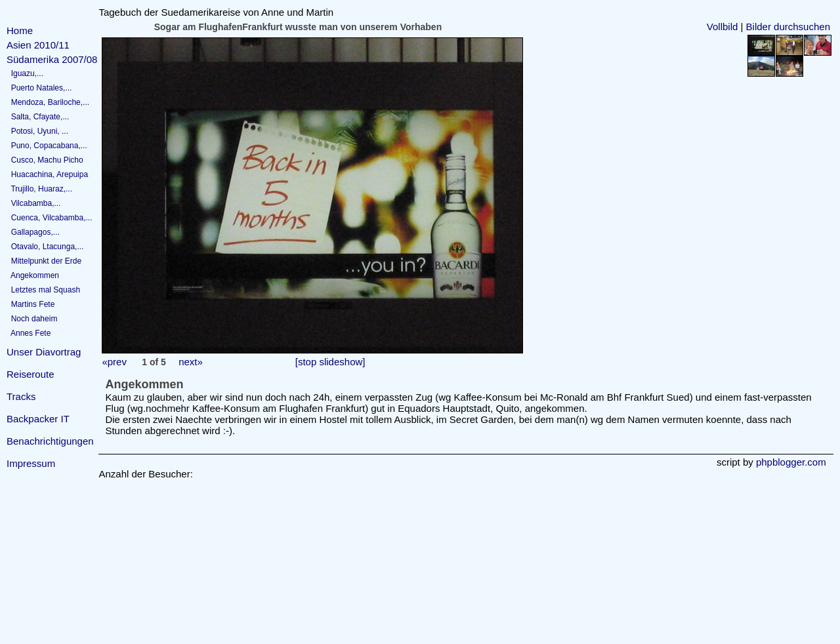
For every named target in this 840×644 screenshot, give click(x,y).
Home (20, 30)
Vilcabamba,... (34, 203)
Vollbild (723, 27)
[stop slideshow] (330, 362)
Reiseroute (31, 374)
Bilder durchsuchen (788, 27)
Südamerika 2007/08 (52, 59)
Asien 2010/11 (38, 45)
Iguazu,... (25, 73)
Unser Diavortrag (44, 352)
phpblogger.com (791, 462)
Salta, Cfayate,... (38, 117)
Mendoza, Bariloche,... (48, 102)
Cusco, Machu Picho (45, 160)
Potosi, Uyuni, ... (37, 131)
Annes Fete (29, 333)
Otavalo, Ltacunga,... (45, 247)
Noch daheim (32, 319)
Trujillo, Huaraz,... (39, 189)
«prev (114, 362)
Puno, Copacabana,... (47, 146)
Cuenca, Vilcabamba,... (50, 218)
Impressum (31, 463)
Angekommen (33, 275)
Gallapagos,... (33, 232)
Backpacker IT (38, 419)
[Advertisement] (46, 559)
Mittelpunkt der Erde (44, 261)
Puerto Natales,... (39, 88)
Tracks (21, 396)
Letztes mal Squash (43, 290)
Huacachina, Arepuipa (47, 174)
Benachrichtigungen (50, 441)
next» (191, 362)
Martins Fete (31, 304)
